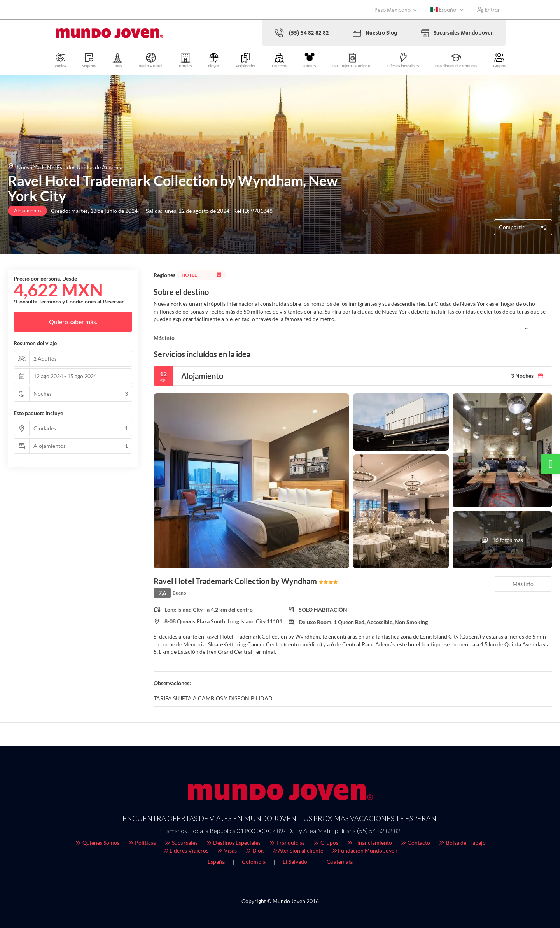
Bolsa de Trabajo (462, 843)
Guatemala (340, 862)
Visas (227, 850)
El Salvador (296, 862)
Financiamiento (369, 843)
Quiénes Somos (97, 843)
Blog (254, 850)
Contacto (415, 843)
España (216, 862)
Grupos (326, 843)
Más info (164, 338)
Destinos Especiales (233, 843)
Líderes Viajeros (185, 850)
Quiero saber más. (73, 322)
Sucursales (181, 843)
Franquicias (287, 843)
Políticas (142, 843)
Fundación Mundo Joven (364, 850)
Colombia (254, 862)
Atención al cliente (297, 850)
